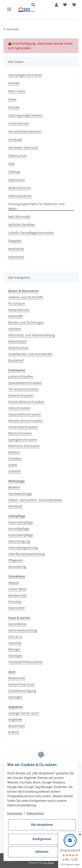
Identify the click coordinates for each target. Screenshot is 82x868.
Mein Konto (17, 91)
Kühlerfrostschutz (21, 684)
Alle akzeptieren (42, 825)
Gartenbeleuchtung (23, 630)
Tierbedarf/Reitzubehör (26, 662)
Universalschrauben (23, 427)
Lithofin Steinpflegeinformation (31, 233)
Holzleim (15, 329)
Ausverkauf (17, 726)
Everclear (15, 602)
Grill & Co (15, 637)
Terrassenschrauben (24, 389)
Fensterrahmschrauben (26, 421)
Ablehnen (42, 852)
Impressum (17, 180)
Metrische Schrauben (24, 446)
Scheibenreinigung (22, 691)
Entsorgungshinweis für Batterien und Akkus (36, 206)
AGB (11, 164)
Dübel (13, 465)
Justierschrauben (21, 376)
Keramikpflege (19, 529)
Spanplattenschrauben (25, 383)
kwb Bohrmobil (19, 217)
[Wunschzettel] (65, 5)
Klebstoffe (16, 316)
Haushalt (15, 643)
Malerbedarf (17, 341)
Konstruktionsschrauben (26, 402)
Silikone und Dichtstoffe (26, 297)
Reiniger (14, 649)
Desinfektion (17, 624)
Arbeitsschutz (18, 348)
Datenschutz (17, 156)
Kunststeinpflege (21, 535)
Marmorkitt (17, 608)
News (12, 99)
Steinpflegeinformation (25, 75)
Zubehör (15, 471)
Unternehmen (19, 123)
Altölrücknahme (20, 196)
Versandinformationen (25, 131)
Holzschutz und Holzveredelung (32, 335)
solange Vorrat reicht (24, 713)
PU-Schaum (17, 303)
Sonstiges (15, 656)
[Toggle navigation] (9, 9)
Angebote (15, 719)
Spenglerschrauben (23, 440)
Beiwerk (14, 487)
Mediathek (16, 249)
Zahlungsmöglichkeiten (25, 115)
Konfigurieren (42, 839)
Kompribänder (19, 310)
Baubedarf (16, 360)
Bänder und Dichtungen (26, 322)
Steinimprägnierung (23, 548)
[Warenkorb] (74, 5)
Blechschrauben (20, 433)
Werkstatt (15, 506)
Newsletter (16, 257)
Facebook (15, 139)
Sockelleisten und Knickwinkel (30, 354)
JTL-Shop (49, 862)
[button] (56, 5)
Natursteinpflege (21, 522)
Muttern (14, 452)
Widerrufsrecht (19, 188)
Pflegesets (16, 560)
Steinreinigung (19, 541)
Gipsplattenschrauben (25, 414)
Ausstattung (17, 567)
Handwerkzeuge (20, 494)
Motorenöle (17, 678)
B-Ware (14, 732)
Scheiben (15, 458)
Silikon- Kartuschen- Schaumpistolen (35, 500)
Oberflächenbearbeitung (26, 554)
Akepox (14, 583)
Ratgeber (15, 241)
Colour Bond (17, 589)
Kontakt (14, 83)
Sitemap (14, 172)
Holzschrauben (19, 408)
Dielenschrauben (21, 395)
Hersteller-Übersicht (23, 148)
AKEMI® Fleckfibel (22, 225)
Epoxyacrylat (17, 595)
